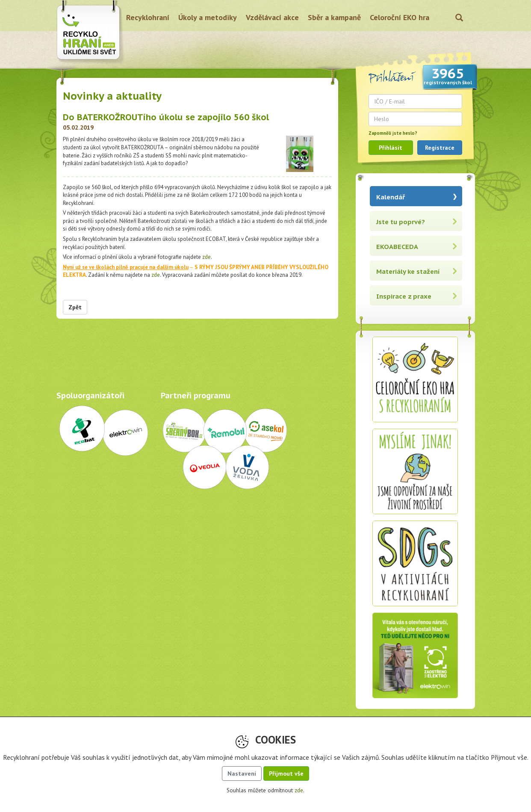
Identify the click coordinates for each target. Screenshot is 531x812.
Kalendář (391, 197)
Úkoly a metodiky (208, 17)
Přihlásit (391, 148)
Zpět (75, 307)
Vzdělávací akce (272, 17)
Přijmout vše (286, 773)
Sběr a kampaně (334, 17)
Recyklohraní (148, 17)
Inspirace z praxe (404, 296)
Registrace (440, 148)
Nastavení (242, 773)
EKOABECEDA (397, 247)
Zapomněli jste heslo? (393, 133)
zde (206, 257)
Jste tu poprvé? (401, 222)
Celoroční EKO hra (400, 17)
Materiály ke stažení (408, 271)
